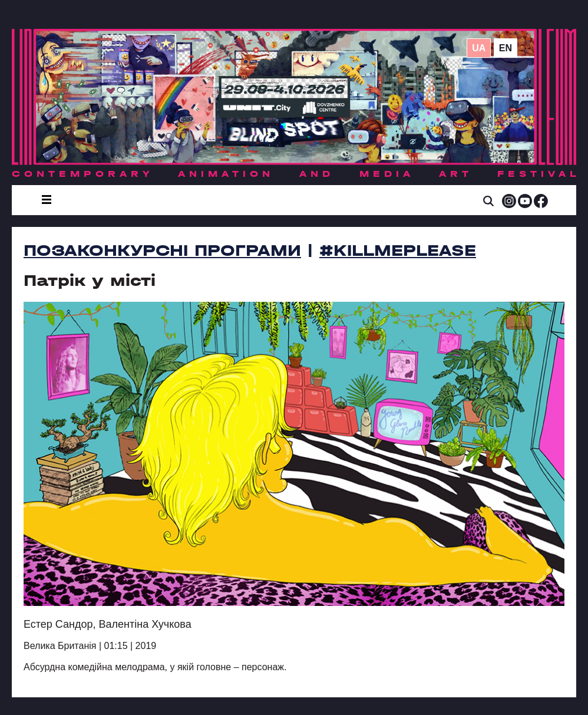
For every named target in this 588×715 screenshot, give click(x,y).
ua (479, 48)
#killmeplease (398, 251)
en (506, 48)
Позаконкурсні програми (162, 251)
